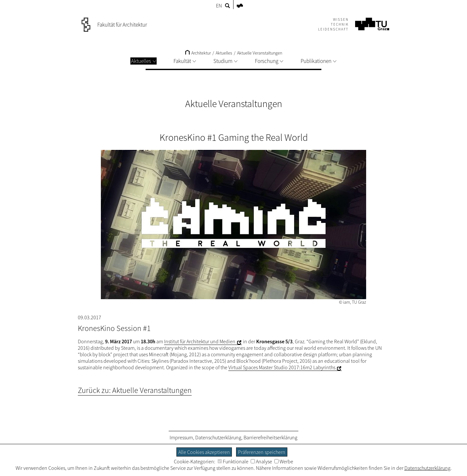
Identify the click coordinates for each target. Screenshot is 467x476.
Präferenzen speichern (262, 452)
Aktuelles (144, 61)
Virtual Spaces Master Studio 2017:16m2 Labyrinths (282, 367)
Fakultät (185, 61)
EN (219, 6)
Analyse (261, 461)
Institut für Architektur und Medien (200, 341)
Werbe (284, 461)
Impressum (181, 437)
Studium (225, 61)
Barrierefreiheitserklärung (270, 437)
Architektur (198, 53)
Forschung (269, 61)
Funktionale (233, 461)
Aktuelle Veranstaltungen (260, 53)
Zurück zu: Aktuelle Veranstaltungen (135, 390)
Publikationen (318, 61)
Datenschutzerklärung (218, 437)
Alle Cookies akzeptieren (204, 452)
